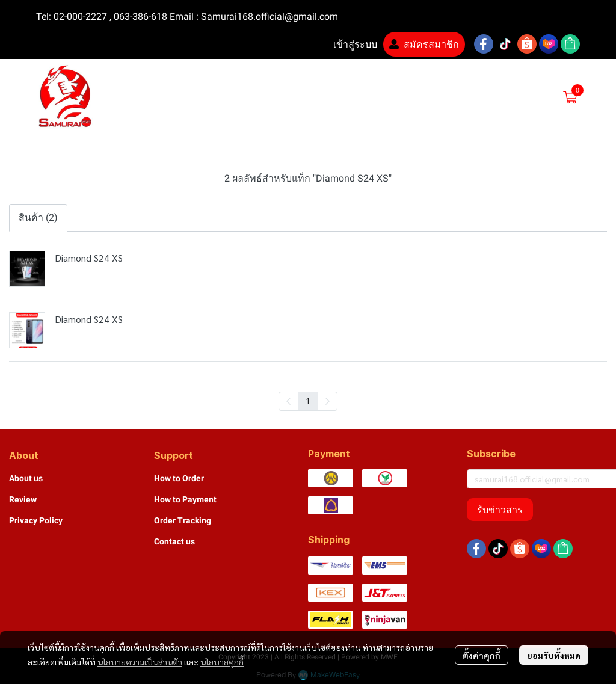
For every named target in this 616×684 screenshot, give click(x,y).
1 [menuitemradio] (308, 401)
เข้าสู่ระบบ (348, 44)
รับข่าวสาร (500, 510)
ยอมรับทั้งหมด (554, 655)
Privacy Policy (36, 520)
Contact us (174, 541)
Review (23, 499)
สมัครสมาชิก (424, 44)
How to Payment (185, 499)
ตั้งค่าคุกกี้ (482, 655)
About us (26, 478)
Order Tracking (183, 520)
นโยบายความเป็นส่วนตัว (140, 662)
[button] (476, 97)
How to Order (179, 478)
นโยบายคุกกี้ (222, 662)
